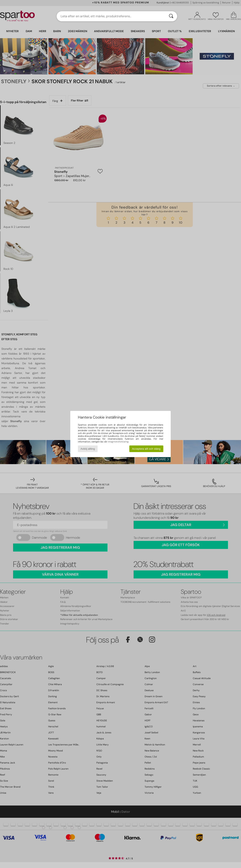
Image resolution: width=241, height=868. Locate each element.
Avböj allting (88, 449)
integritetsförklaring (118, 442)
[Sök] (171, 16)
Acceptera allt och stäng (146, 449)
